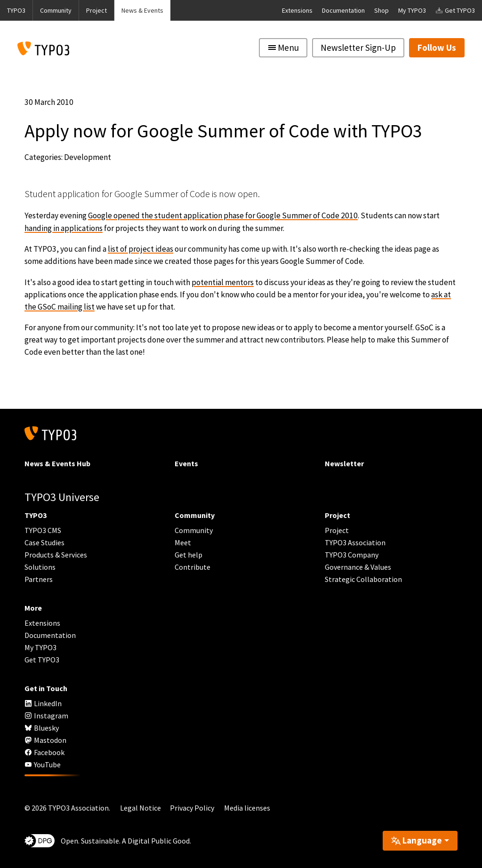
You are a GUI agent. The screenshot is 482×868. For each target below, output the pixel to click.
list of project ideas (141, 249)
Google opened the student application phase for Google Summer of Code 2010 (223, 215)
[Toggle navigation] (283, 48)
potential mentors (223, 282)
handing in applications (64, 228)
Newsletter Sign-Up (358, 48)
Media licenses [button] (247, 808)
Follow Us (437, 48)
